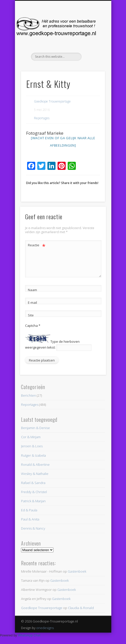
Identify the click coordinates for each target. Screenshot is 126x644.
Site (31, 315)
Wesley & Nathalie (35, 474)
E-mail (32, 303)
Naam (32, 290)
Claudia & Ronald (81, 608)
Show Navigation (93, 45)
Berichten (29, 395)
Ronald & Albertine (35, 465)
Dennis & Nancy (33, 528)
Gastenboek (77, 571)
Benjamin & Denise (35, 428)
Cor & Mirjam (31, 437)
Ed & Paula (29, 510)
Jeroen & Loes (32, 446)
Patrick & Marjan (33, 501)
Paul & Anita (30, 519)
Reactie (37, 245)
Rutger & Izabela (33, 455)
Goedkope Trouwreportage (52, 101)
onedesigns (45, 628)
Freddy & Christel (34, 492)
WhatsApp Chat (29, 635)
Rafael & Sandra (33, 483)
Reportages (42, 118)
